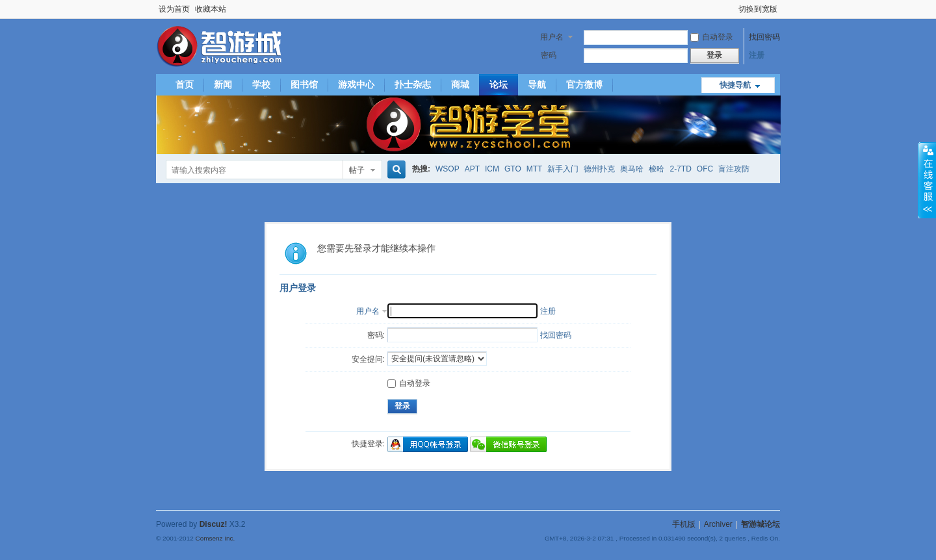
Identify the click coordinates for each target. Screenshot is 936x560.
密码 (549, 55)
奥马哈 (632, 169)
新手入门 (563, 169)
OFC (705, 169)
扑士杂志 (413, 84)
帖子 (357, 170)
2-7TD (680, 169)
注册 (757, 55)
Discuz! (214, 524)
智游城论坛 (760, 524)
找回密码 (764, 37)
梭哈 (656, 169)
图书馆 (304, 84)
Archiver (718, 524)
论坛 (499, 84)
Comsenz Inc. (215, 538)
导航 (537, 84)
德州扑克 (599, 169)
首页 (185, 84)
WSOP (448, 169)
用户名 (552, 37)
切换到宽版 (758, 9)
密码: (376, 335)
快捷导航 (735, 85)
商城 (460, 84)
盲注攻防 (734, 169)
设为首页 (174, 9)
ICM (492, 169)
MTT (535, 169)
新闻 (223, 84)
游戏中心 (356, 84)
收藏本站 (211, 9)
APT (472, 169)
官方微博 (584, 84)
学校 (261, 84)
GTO (513, 169)
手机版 (684, 524)
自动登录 (712, 37)
